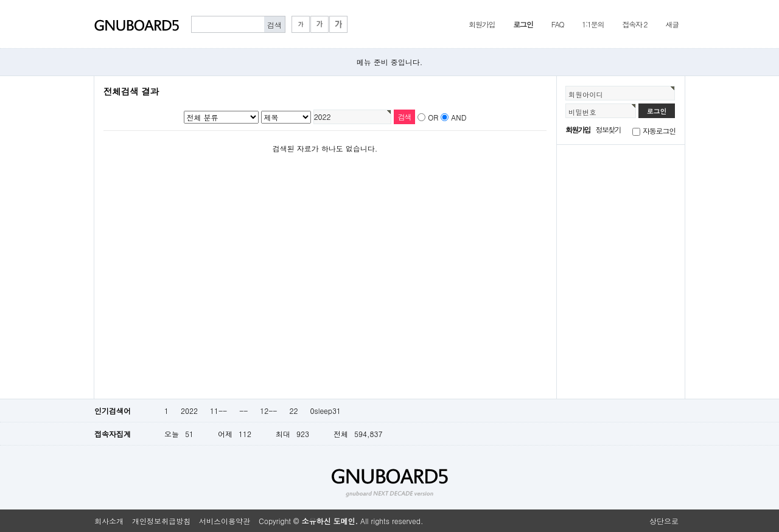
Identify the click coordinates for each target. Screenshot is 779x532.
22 (293, 411)
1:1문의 (593, 24)
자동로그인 (659, 131)
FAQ (558, 24)
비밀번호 (582, 112)
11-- (218, 411)
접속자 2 (634, 24)
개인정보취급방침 (161, 521)
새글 (672, 24)
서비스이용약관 (225, 521)
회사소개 (109, 521)
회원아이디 (586, 94)
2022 (189, 411)
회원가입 (482, 24)
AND (459, 117)
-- (243, 411)
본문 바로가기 (0, 0)
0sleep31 (325, 411)
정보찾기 (608, 129)
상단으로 (664, 521)
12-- (268, 411)
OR (433, 117)
